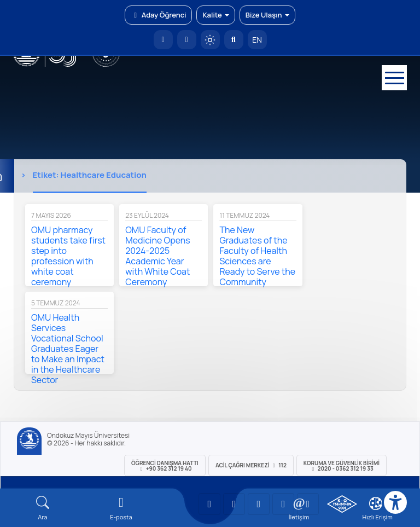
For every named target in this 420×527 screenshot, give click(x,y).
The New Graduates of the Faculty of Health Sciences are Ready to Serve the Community (257, 256)
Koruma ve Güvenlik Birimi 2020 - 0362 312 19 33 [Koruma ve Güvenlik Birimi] (342, 466)
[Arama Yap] (234, 40)
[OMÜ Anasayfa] (163, 40)
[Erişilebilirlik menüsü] (395, 502)
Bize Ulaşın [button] (267, 15)
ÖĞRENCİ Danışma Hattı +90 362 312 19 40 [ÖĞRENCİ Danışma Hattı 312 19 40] (165, 466)
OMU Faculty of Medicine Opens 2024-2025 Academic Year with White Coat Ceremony (157, 256)
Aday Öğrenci (158, 15)
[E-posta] (187, 40)
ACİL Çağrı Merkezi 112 (251, 465)
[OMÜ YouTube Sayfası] (209, 504)
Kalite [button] (215, 15)
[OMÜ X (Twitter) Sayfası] (283, 504)
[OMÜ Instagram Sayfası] (259, 504)
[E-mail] (121, 508)
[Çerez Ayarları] (376, 503)
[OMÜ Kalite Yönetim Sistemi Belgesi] (342, 504)
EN (257, 40)
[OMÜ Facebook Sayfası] (308, 504)
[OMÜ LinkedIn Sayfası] (234, 504)
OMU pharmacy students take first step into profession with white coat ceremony (68, 256)
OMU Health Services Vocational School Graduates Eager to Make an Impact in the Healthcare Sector (68, 349)
